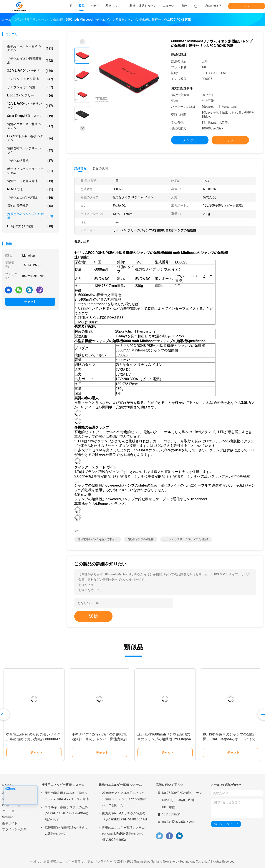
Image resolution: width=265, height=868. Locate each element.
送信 (93, 616)
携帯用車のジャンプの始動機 (30, 216)
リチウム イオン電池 (30, 87)
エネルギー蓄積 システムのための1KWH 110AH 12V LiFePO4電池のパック (66, 813)
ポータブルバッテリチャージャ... (30, 171)
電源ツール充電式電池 (30, 181)
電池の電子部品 (30, 206)
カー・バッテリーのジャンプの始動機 (186, 539)
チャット (247, 6)
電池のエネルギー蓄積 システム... (30, 126)
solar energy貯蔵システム (30, 116)
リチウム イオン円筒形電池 (30, 60)
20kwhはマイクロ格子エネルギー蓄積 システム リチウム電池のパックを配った (124, 799)
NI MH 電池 (30, 189)
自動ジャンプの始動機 (141, 539)
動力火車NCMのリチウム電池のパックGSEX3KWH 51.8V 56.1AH (125, 816)
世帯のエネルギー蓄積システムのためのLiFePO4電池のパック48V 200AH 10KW (123, 834)
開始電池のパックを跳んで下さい (98, 539)
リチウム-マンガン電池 (30, 79)
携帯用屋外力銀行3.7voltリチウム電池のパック (66, 831)
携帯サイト (10, 823)
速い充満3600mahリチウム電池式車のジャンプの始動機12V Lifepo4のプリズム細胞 (164, 739)
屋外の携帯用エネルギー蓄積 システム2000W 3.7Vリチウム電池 (67, 796)
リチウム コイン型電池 (30, 198)
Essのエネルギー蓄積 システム (30, 138)
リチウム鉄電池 (30, 161)
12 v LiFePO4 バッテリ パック (30, 106)
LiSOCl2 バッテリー (30, 96)
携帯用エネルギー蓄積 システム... (30, 48)
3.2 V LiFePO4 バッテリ (30, 71)
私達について (11, 805)
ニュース (8, 811)
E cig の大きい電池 (30, 226)
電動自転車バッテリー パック (30, 150)
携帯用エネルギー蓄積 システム (63, 785)
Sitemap (8, 817)
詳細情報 (80, 168)
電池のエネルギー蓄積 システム (120, 785)
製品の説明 (100, 168)
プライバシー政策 (14, 829)
